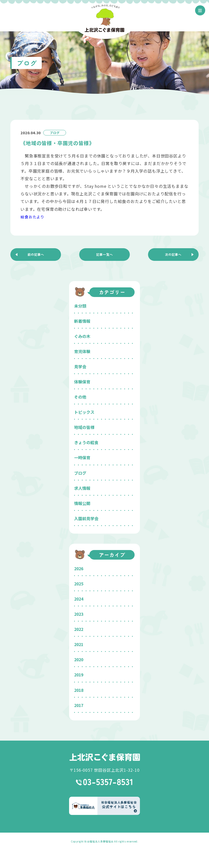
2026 (79, 568)
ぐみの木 (82, 336)
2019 (79, 675)
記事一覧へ (104, 255)
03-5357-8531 (105, 782)
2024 (79, 599)
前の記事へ (36, 255)
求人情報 (82, 488)
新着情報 (82, 321)
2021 (79, 644)
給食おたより (33, 217)
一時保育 (82, 458)
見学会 (80, 367)
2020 (79, 659)
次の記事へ (173, 255)
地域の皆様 (84, 427)
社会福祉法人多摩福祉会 (99, 841)
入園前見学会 (86, 518)
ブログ (80, 473)
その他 (80, 397)
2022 (79, 629)
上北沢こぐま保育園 (104, 757)
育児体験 (82, 351)
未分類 (80, 306)
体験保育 (82, 382)
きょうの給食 (86, 442)
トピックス (84, 412)
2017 (79, 705)
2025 (79, 584)
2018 (79, 690)
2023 (79, 614)
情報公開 (82, 503)
